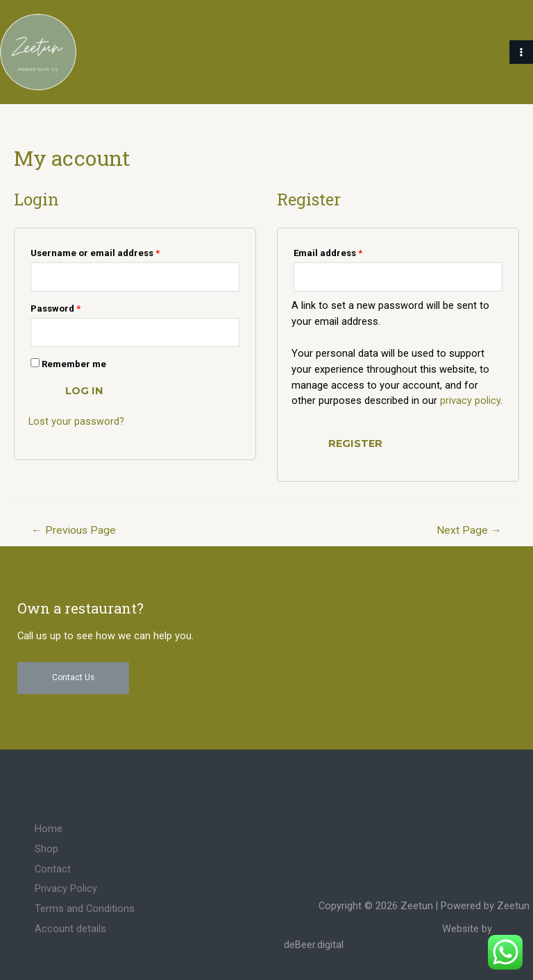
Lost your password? (76, 421)
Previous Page (74, 530)
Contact (53, 869)
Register (355, 443)
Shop (46, 849)
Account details (70, 929)
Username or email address (95, 253)
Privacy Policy (66, 888)
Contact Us (73, 677)
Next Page (469, 530)
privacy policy (470, 400)
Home (49, 829)
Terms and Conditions (85, 909)
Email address (328, 253)
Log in (84, 391)
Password (56, 309)
